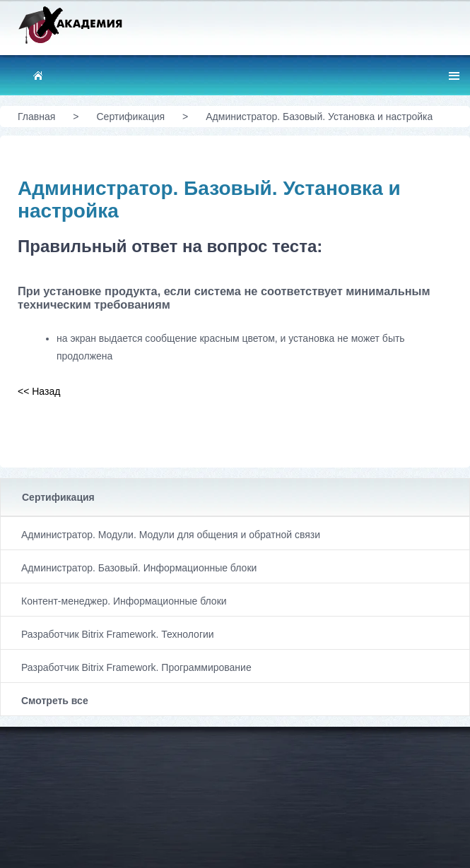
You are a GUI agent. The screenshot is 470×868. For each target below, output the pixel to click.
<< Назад (39, 391)
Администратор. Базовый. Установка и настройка (319, 117)
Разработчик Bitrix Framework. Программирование (136, 667)
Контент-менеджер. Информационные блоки (124, 601)
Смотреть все (55, 701)
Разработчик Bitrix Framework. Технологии (118, 634)
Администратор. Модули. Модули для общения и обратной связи (171, 535)
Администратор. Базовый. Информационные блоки (139, 568)
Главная (36, 117)
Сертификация (58, 497)
